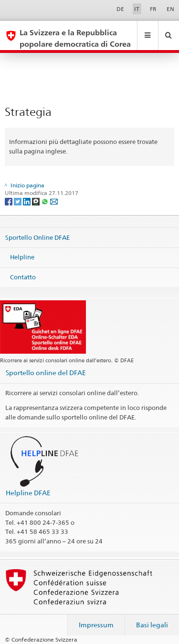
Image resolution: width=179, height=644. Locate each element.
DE (120, 9)
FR (153, 9)
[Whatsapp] (46, 201)
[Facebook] (9, 201)
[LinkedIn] (27, 201)
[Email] (54, 201)
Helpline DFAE (28, 493)
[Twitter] (18, 201)
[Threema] (37, 201)
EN (170, 9)
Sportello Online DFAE (37, 237)
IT (137, 9)
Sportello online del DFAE (46, 373)
